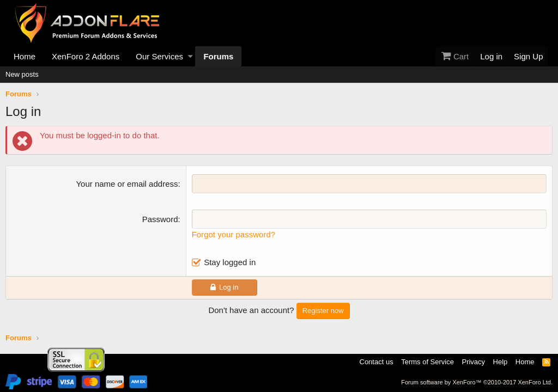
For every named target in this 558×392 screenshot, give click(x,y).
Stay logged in (230, 262)
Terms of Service (427, 362)
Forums (218, 56)
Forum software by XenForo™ (477, 382)
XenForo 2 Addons (86, 56)
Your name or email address (127, 184)
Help (501, 362)
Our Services (159, 56)
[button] (190, 56)
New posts (22, 74)
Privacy (473, 362)
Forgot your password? (233, 234)
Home (25, 56)
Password (160, 219)
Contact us (377, 362)
